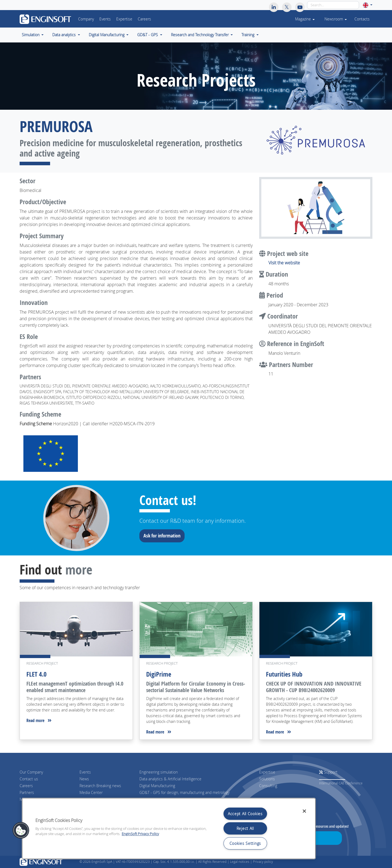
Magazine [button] (305, 19)
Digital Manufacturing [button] (107, 35)
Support (328, 772)
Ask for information (164, 536)
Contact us (29, 779)
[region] (169, 829)
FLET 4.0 (36, 674)
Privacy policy (263, 862)
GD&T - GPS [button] (148, 35)
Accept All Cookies (245, 814)
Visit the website (284, 263)
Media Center (91, 792)
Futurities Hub (284, 674)
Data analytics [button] (65, 35)
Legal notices (240, 862)
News (84, 779)
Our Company (31, 772)
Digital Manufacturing (157, 786)
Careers (144, 19)
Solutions (267, 779)
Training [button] (248, 35)
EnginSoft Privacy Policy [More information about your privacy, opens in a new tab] (140, 834)
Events (105, 19)
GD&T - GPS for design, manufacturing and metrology (184, 792)
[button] (368, 5)
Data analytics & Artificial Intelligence (170, 779)
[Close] (304, 811)
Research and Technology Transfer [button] (200, 35)
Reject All (245, 828)
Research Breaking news (100, 786)
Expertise (124, 19)
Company (86, 19)
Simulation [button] (31, 35)
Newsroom (336, 19)
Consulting (268, 786)
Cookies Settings (245, 843)
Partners (27, 792)
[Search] (333, 5)
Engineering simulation (159, 772)
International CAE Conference (341, 783)
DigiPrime (159, 674)
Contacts (362, 19)
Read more (39, 720)
